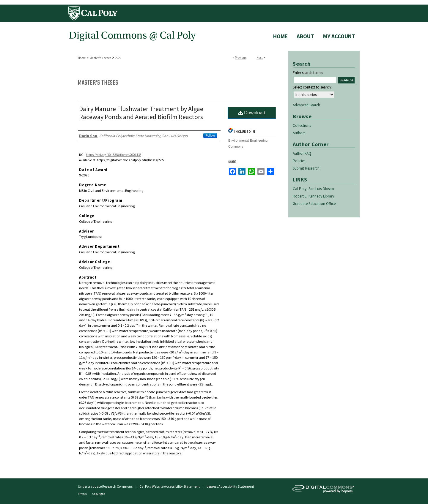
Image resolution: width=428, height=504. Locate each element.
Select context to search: (312, 87)
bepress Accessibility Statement (230, 486)
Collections (302, 125)
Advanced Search (306, 105)
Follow (210, 135)
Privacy (83, 494)
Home (82, 58)
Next (260, 58)
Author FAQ (302, 153)
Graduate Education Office (314, 204)
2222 (118, 58)
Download (252, 113)
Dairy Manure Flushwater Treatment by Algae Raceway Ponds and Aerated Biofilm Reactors (141, 113)
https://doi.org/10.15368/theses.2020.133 (114, 155)
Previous (241, 58)
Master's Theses (100, 58)
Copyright (99, 494)
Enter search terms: (308, 73)
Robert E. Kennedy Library (313, 196)
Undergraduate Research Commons (105, 486)
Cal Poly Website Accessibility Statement (170, 486)
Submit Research (306, 168)
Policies (299, 161)
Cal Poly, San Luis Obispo (313, 189)
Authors (299, 133)
